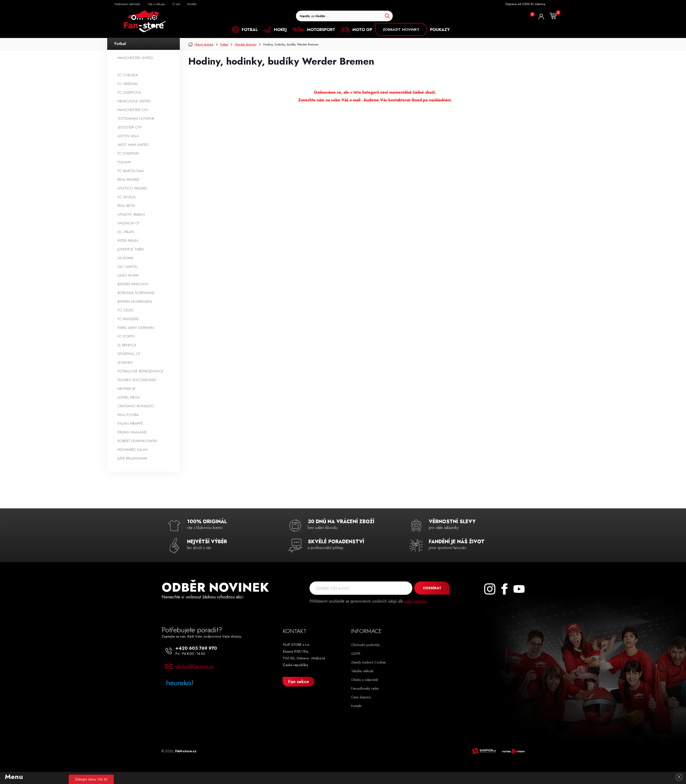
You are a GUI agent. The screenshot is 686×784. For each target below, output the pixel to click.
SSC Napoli (128, 267)
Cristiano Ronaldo (136, 406)
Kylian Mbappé (130, 423)
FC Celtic (126, 310)
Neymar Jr (126, 389)
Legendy (125, 362)
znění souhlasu (416, 601)
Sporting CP (129, 354)
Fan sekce (299, 682)
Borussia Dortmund (136, 293)
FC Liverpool (129, 92)
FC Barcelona (131, 171)
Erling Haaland (132, 432)
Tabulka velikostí (362, 671)
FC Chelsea (128, 75)
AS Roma (126, 258)
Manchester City (133, 110)
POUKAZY (440, 30)
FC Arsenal (128, 84)
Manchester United (135, 58)
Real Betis (126, 206)
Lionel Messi (129, 397)
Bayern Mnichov (133, 284)
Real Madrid (128, 180)
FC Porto (126, 336)
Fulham (124, 162)
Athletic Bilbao (131, 214)
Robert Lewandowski (137, 441)
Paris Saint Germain (136, 328)
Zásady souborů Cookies (368, 662)
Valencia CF (129, 223)
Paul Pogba (128, 415)
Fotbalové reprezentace (140, 371)
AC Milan (126, 232)
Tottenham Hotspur (136, 119)
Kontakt (356, 706)
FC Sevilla (127, 197)
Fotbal (120, 44)
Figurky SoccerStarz (137, 380)
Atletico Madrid (132, 188)
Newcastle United (134, 101)
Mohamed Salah (133, 450)
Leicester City (130, 127)
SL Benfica (127, 345)
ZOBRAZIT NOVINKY (401, 30)
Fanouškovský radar (365, 688)
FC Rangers (128, 319)
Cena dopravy (361, 697)
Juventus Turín (131, 249)
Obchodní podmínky (366, 645)
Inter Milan (128, 241)
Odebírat (432, 588)
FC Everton (128, 153)
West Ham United (133, 145)
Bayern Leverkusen (135, 302)
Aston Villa (128, 136)
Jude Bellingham (132, 458)
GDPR (356, 654)
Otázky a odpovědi (365, 680)
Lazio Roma (128, 275)
